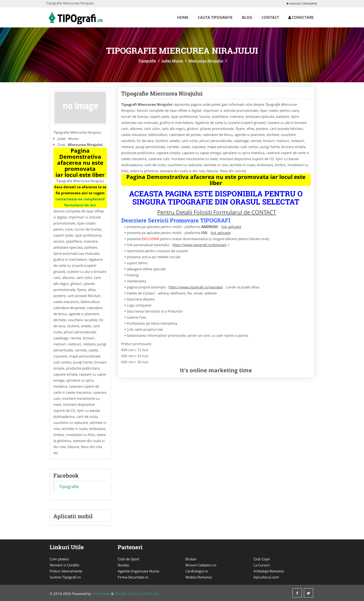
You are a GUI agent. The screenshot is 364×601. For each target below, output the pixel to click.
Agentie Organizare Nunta (138, 571)
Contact (270, 17)
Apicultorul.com (266, 577)
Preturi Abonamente (66, 571)
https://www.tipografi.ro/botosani (199, 245)
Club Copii (262, 559)
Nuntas (123, 565)
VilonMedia (101, 594)
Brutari (191, 559)
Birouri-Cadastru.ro (201, 565)
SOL (156, 594)
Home (183, 17)
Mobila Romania (199, 577)
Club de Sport (128, 559)
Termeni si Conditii (64, 565)
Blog (247, 17)
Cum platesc (59, 559)
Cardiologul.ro (197, 571)
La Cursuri (262, 565)
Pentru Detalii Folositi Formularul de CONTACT (217, 212)
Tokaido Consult (127, 594)
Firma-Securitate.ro (133, 577)
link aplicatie (231, 227)
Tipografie (147, 61)
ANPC (148, 594)
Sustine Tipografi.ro (65, 577)
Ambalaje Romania (269, 571)
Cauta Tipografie (215, 17)
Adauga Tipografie (302, 4)
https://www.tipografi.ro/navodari (196, 287)
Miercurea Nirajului (206, 61)
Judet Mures (172, 61)
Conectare (301, 17)
